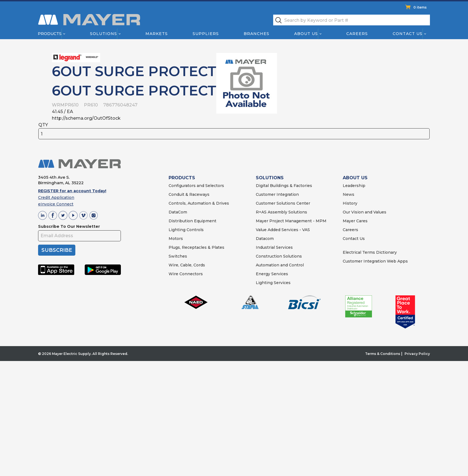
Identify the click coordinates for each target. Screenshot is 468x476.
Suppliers (206, 34)
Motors (176, 239)
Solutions (103, 34)
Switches (178, 256)
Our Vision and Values (365, 212)
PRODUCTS (182, 178)
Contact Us (408, 34)
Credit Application (56, 197)
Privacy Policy (417, 354)
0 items (420, 7)
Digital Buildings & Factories (284, 186)
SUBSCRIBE (57, 250)
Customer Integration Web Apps (375, 261)
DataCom (178, 212)
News (349, 194)
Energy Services (272, 274)
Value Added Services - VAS (283, 230)
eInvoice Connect (56, 204)
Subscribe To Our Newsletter (69, 226)
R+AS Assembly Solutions (281, 212)
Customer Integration (277, 194)
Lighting (177, 230)
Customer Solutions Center (283, 203)
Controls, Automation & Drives (199, 203)
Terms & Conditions (383, 354)
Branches (256, 34)
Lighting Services (273, 283)
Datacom (265, 239)
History (350, 203)
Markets (156, 34)
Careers (357, 34)
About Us (306, 34)
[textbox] (352, 20)
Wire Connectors (186, 274)
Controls (195, 230)
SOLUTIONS (270, 178)
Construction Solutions (279, 256)
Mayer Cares (355, 221)
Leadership (354, 186)
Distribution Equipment (192, 221)
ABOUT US (355, 178)
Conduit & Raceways (189, 194)
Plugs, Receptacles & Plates (196, 247)
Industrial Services (274, 247)
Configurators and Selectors (196, 186)
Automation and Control (280, 265)
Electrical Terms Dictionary (370, 252)
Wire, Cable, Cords (187, 265)
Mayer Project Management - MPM (291, 221)
